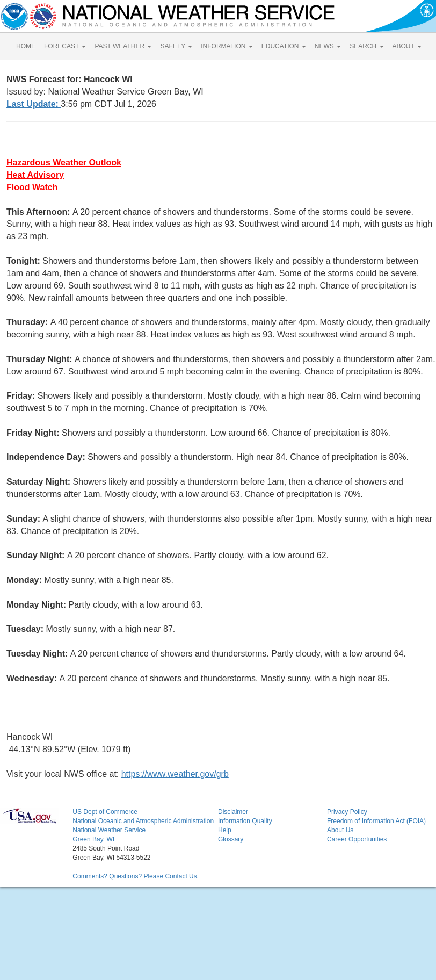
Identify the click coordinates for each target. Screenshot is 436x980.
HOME (26, 46)
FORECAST (65, 46)
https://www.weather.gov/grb (175, 774)
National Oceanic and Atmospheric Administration (143, 821)
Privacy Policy (347, 812)
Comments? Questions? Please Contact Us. (136, 876)
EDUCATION (284, 46)
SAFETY (176, 46)
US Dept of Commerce (105, 812)
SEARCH (366, 46)
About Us (340, 830)
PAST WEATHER (123, 46)
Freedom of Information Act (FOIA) (376, 821)
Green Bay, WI (93, 839)
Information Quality (245, 821)
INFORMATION (227, 46)
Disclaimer (233, 812)
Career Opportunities (357, 839)
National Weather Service (109, 830)
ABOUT (407, 46)
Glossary (231, 839)
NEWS (328, 46)
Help (225, 830)
